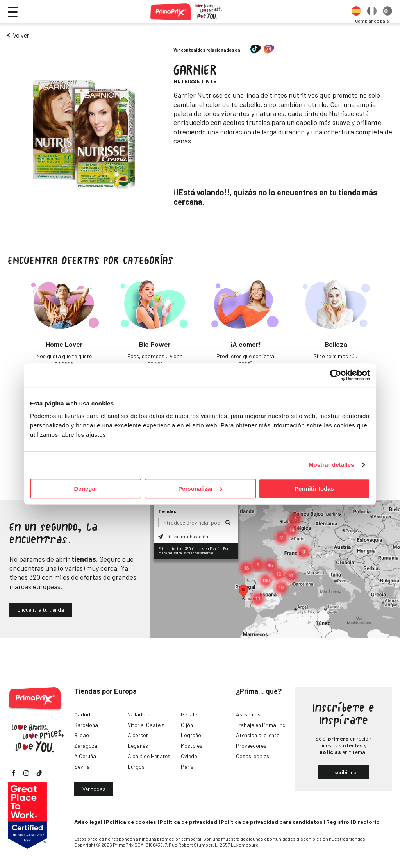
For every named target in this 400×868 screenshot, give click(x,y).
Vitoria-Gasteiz (146, 725)
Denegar (86, 488)
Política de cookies (131, 822)
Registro (338, 822)
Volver (21, 35)
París (187, 767)
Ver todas (94, 789)
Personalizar (200, 488)
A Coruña (85, 756)
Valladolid (139, 714)
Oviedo (189, 756)
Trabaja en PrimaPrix (261, 725)
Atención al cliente (258, 735)
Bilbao (82, 735)
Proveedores (251, 746)
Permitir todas (314, 488)
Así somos (248, 714)
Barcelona (86, 725)
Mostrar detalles (331, 465)
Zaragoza (86, 746)
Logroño (191, 735)
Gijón (187, 725)
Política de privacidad (188, 822)
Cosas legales (253, 756)
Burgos (136, 767)
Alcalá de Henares (149, 756)
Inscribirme (343, 772)
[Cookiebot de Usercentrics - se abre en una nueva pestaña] (336, 375)
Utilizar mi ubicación (183, 536)
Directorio (366, 822)
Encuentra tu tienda (41, 610)
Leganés (138, 746)
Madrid (82, 714)
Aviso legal (88, 822)
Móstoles (192, 746)
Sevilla (82, 767)
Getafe (189, 714)
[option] (356, 12)
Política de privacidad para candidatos (272, 822)
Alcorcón (138, 735)
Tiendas (167, 511)
